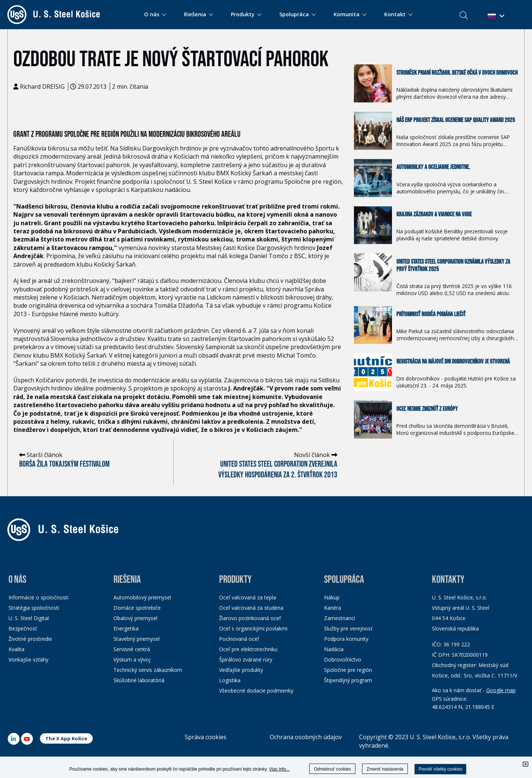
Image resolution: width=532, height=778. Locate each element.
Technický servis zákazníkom (148, 670)
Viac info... (279, 769)
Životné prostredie (30, 639)
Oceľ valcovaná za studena (251, 608)
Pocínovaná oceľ (239, 639)
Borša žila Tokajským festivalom (64, 464)
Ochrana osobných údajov (306, 737)
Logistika (230, 680)
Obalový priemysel (135, 618)
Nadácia (334, 649)
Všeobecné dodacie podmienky (256, 691)
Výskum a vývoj (132, 659)
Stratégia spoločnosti (34, 608)
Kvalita (16, 649)
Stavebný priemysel (137, 639)
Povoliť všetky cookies (441, 769)
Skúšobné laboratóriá (139, 680)
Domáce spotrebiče (137, 608)
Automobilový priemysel (142, 597)
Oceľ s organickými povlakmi (253, 628)
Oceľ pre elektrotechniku (248, 649)
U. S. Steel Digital (29, 618)
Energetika (126, 628)
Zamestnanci (340, 618)
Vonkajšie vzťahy (28, 659)
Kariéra (332, 608)
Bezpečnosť (23, 628)
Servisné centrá (132, 649)
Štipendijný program (348, 680)
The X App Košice (66, 738)
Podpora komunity (346, 639)
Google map (501, 690)
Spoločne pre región (348, 670)
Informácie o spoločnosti (38, 597)
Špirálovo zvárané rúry (246, 659)
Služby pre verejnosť (348, 628)
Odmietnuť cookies (332, 769)
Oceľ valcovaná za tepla (248, 597)
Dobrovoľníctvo (343, 659)
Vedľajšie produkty (241, 670)
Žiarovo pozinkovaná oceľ (250, 618)
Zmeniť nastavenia (385, 769)
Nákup (332, 597)
